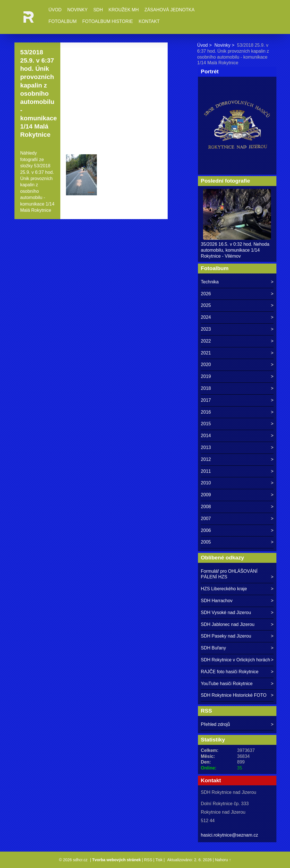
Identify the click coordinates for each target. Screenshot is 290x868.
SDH (98, 10)
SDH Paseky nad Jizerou (226, 636)
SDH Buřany (213, 648)
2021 (206, 353)
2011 (206, 471)
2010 (206, 483)
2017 (206, 400)
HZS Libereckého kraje (224, 589)
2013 (206, 447)
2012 (206, 459)
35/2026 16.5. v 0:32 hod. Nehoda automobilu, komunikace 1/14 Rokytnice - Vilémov (235, 250)
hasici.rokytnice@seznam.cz (229, 835)
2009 (206, 495)
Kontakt (149, 21)
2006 (206, 530)
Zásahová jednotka (169, 10)
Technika (210, 282)
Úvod (55, 10)
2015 (206, 424)
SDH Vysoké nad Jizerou (226, 612)
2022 (206, 341)
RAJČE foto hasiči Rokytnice (230, 672)
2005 (206, 542)
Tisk (159, 860)
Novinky (77, 10)
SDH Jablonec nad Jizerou (228, 624)
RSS (148, 860)
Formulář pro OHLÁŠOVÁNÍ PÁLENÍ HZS (229, 574)
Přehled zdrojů (215, 724)
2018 (206, 388)
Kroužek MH (124, 10)
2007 (206, 519)
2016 (206, 412)
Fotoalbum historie (107, 21)
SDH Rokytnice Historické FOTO (234, 695)
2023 (206, 329)
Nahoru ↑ (223, 860)
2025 (206, 305)
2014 (206, 436)
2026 (206, 294)
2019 (206, 376)
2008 (206, 507)
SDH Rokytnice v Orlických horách (235, 660)
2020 (206, 364)
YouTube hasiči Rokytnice (227, 684)
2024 (206, 317)
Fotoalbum (62, 21)
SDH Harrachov (217, 601)
